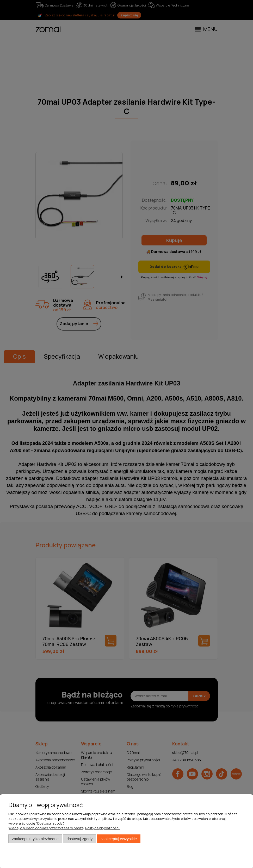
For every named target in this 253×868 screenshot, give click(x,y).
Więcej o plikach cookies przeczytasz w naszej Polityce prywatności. (64, 828)
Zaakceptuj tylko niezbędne (35, 839)
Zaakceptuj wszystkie (119, 839)
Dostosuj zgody (79, 839)
